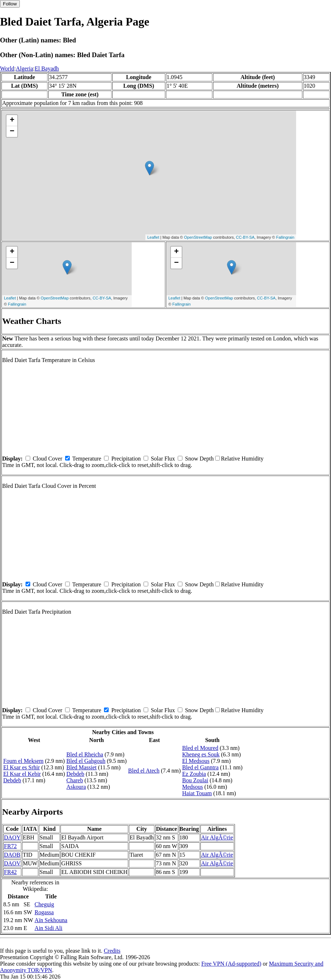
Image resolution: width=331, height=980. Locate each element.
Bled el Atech (144, 771)
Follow (10, 4)
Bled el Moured (200, 748)
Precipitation (126, 459)
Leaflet (153, 237)
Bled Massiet (82, 767)
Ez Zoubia (194, 774)
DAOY (12, 837)
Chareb (75, 780)
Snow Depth (199, 459)
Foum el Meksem (23, 761)
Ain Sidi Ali (48, 928)
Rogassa (44, 912)
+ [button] (12, 120)
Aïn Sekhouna (51, 920)
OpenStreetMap (198, 237)
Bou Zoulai (195, 780)
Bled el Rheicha (85, 754)
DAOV (12, 863)
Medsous (192, 787)
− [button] (12, 132)
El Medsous (196, 761)
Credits (112, 951)
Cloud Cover (47, 459)
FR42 (10, 872)
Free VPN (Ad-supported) (231, 964)
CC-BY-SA (245, 237)
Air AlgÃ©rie (217, 837)
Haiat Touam (197, 793)
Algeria (24, 68)
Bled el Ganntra (200, 767)
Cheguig (44, 904)
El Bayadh (47, 68)
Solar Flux (163, 459)
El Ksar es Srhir (22, 767)
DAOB (12, 855)
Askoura (76, 787)
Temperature (87, 459)
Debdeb (12, 780)
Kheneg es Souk (201, 754)
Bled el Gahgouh (86, 761)
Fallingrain (285, 237)
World (7, 68)
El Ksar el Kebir (22, 774)
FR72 (10, 846)
